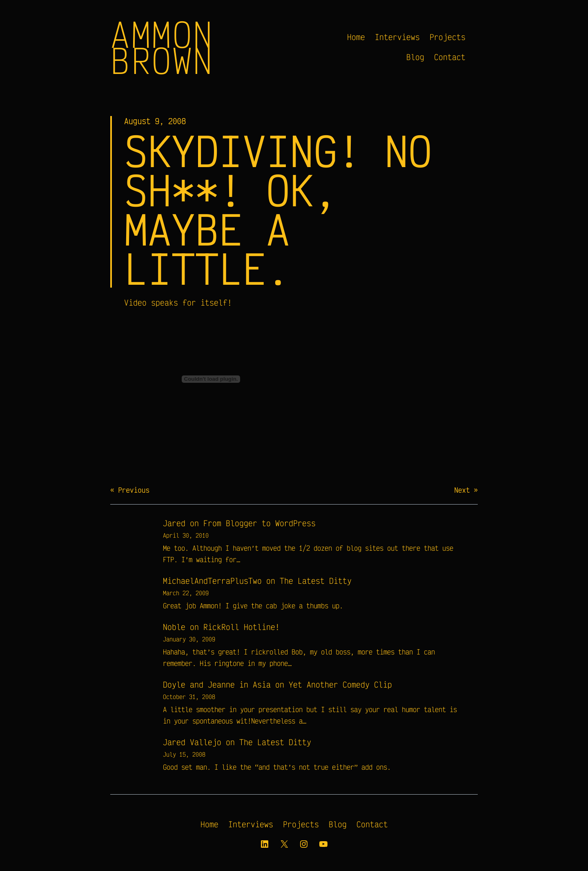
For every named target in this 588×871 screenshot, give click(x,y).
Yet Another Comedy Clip (340, 685)
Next (462, 490)
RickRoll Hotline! (242, 627)
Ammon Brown (162, 47)
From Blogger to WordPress (259, 523)
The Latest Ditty (316, 581)
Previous (134, 490)
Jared (174, 523)
